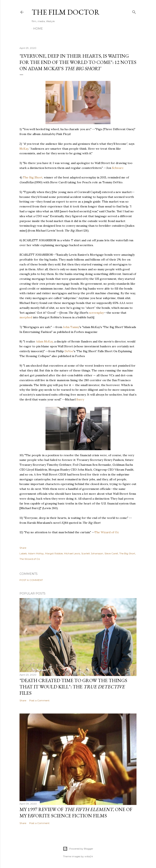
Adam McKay (44, 341)
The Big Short (33, 177)
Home (38, 29)
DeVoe (69, 351)
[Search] (134, 11)
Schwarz (118, 168)
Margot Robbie (54, 553)
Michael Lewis (72, 553)
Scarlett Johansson (92, 553)
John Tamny (71, 327)
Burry (80, 399)
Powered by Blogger (78, 849)
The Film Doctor (66, 12)
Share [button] (23, 548)
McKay (24, 149)
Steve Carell (111, 553)
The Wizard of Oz (107, 532)
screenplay (96, 313)
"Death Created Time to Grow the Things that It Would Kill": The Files (73, 687)
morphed (26, 317)
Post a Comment (31, 580)
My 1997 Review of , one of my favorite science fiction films (76, 812)
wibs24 (89, 856)
